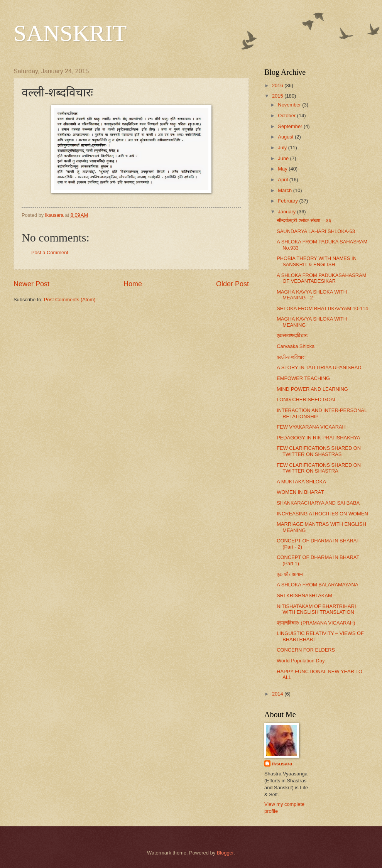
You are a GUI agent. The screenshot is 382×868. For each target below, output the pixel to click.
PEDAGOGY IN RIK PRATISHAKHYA (318, 438)
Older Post (232, 284)
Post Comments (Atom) (70, 300)
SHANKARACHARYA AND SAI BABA (318, 503)
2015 (278, 96)
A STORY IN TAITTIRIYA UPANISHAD (319, 367)
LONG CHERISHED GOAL (307, 399)
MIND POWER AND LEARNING (312, 389)
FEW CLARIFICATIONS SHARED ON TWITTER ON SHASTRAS (319, 451)
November (290, 105)
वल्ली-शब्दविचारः (291, 357)
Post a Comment (50, 252)
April (283, 180)
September (291, 126)
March (285, 190)
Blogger (225, 853)
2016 (278, 85)
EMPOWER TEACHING (303, 378)
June (284, 158)
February (288, 201)
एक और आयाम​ (290, 574)
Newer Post (31, 284)
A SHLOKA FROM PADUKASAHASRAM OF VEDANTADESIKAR (321, 278)
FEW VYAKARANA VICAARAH (311, 427)
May (283, 169)
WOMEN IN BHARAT (300, 492)
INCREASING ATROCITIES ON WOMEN (322, 514)
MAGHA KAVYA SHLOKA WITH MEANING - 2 (312, 295)
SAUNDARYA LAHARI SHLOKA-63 (316, 231)
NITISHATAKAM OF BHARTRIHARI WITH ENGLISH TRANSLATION (316, 609)
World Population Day (301, 661)
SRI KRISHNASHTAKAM (304, 595)
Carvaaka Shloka (296, 346)
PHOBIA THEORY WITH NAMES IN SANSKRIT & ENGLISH (317, 261)
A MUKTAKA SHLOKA (301, 482)
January (287, 212)
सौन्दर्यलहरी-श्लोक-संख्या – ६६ (304, 220)
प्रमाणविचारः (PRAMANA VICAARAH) (316, 623)
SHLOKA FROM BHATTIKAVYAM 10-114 (322, 308)
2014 (278, 694)
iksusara (282, 764)
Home (133, 284)
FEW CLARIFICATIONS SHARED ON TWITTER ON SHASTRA (319, 468)
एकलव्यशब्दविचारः (292, 335)
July (283, 148)
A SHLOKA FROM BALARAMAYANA (317, 585)
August (286, 137)
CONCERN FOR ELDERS (306, 650)
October (287, 116)
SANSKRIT (70, 33)
